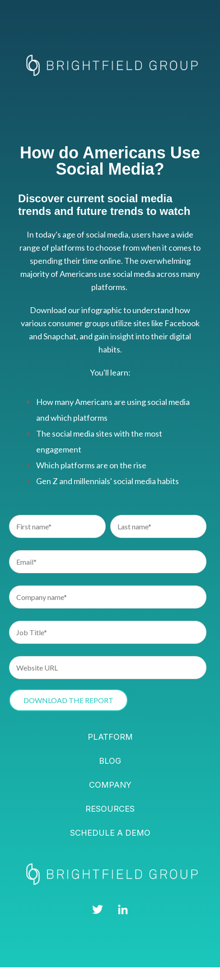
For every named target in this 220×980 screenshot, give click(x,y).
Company (110, 785)
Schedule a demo (110, 833)
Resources (110, 809)
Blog (110, 761)
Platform (110, 737)
